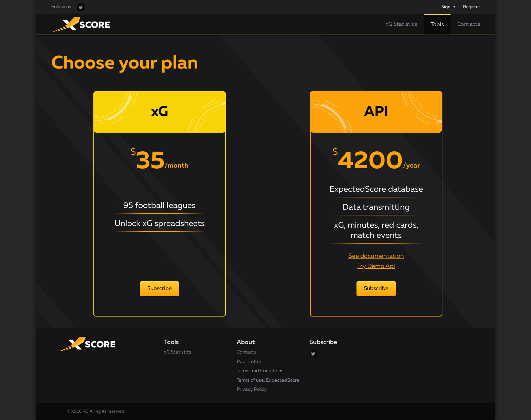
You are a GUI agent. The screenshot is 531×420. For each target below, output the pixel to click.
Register (472, 7)
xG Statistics (401, 24)
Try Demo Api (376, 266)
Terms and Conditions (260, 371)
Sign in (448, 7)
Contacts (469, 24)
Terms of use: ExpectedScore (268, 380)
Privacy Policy (252, 389)
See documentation (376, 256)
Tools (437, 25)
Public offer (249, 362)
